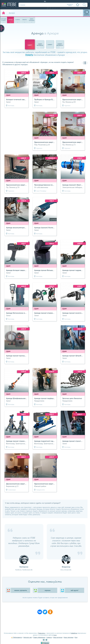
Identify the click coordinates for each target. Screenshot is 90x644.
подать (29, 55)
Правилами (41, 633)
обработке (74, 633)
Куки (55, 635)
